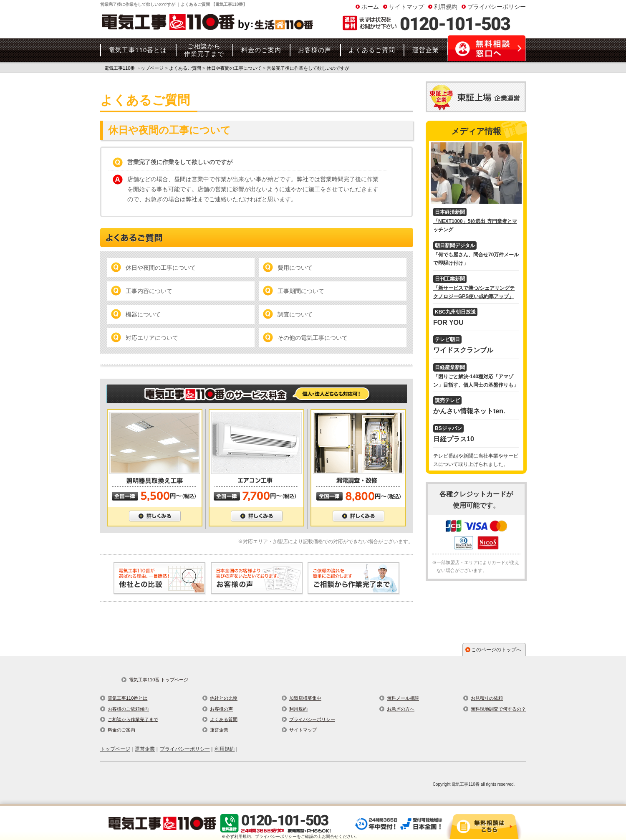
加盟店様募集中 (305, 698)
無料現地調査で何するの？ (498, 709)
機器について (143, 314)
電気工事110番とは (127, 698)
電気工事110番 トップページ (159, 680)
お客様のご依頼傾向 (128, 709)
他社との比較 (224, 698)
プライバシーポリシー (497, 7)
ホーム (370, 7)
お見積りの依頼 (487, 698)
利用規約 (446, 7)
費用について (295, 268)
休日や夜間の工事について (161, 268)
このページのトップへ (496, 650)
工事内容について (149, 291)
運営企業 (219, 730)
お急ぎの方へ (401, 709)
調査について (295, 314)
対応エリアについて (152, 338)
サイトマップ (406, 7)
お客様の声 (221, 709)
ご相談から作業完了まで (133, 719)
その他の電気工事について (313, 338)
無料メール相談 (403, 698)
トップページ (115, 749)
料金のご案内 (121, 730)
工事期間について (301, 291)
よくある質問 (224, 719)
